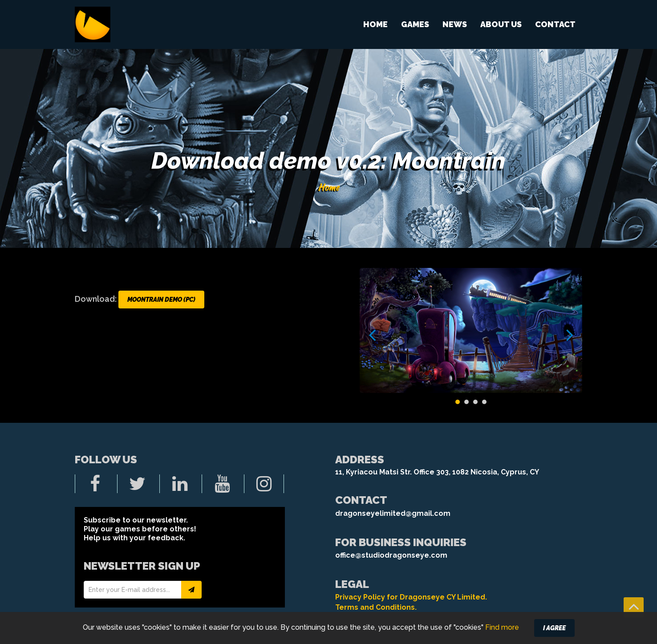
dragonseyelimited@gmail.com (393, 513)
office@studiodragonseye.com (391, 555)
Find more (502, 635)
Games (415, 24)
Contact (555, 24)
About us (501, 24)
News (455, 24)
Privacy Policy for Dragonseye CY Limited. (411, 597)
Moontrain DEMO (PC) (161, 300)
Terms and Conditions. (376, 607)
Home (375, 24)
